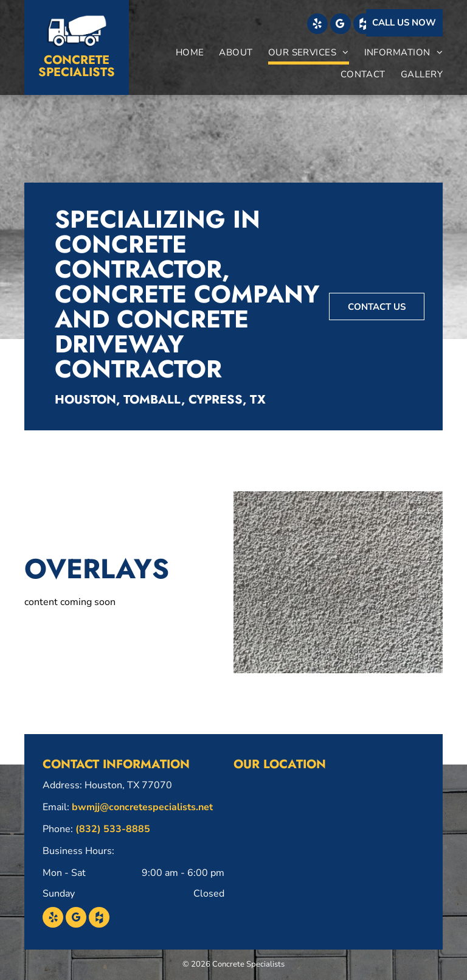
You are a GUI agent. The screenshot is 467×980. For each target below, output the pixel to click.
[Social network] (364, 25)
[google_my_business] (341, 25)
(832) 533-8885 (113, 829)
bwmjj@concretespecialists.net (142, 807)
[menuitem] (182, 54)
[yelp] (317, 25)
